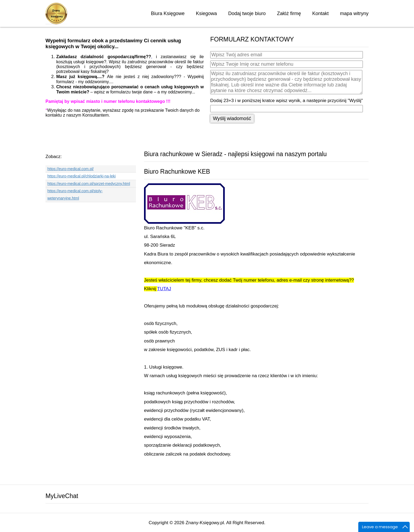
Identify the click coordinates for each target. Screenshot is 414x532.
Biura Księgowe (168, 13)
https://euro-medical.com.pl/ (71, 169)
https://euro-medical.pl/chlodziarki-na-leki (82, 176)
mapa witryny (354, 13)
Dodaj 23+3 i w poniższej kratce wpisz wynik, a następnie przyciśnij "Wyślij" (287, 101)
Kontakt (320, 13)
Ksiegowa (206, 13)
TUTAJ (164, 289)
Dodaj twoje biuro (247, 13)
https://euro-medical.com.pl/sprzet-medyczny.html (89, 184)
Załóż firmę (289, 13)
